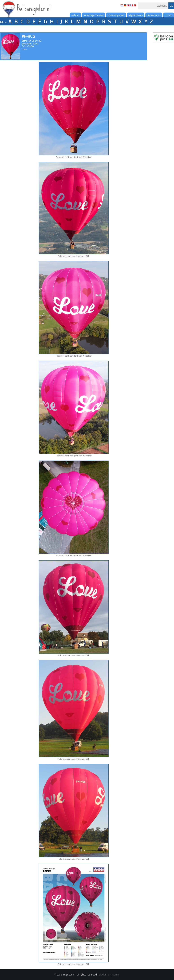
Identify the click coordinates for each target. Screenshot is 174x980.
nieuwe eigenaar (116, 15)
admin (116, 975)
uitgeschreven (136, 15)
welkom (75, 15)
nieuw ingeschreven (93, 15)
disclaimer (105, 975)
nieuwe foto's (154, 15)
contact (169, 15)
